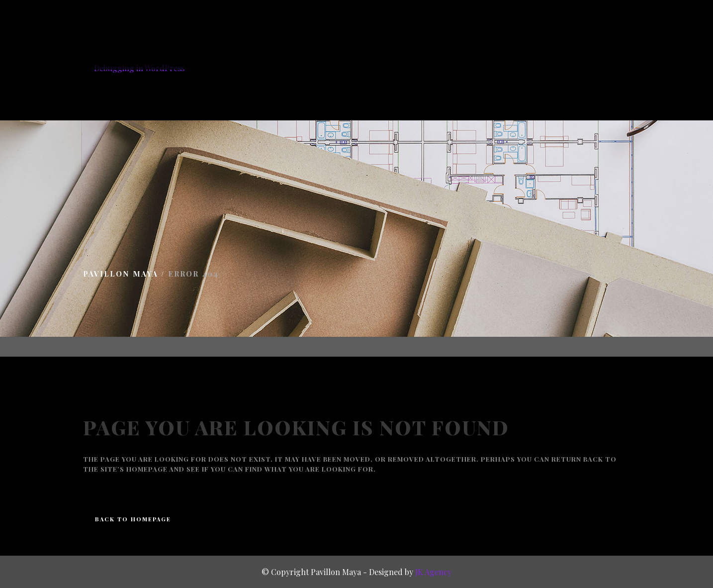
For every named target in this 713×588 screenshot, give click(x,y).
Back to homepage (133, 518)
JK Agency (433, 572)
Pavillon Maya (121, 273)
